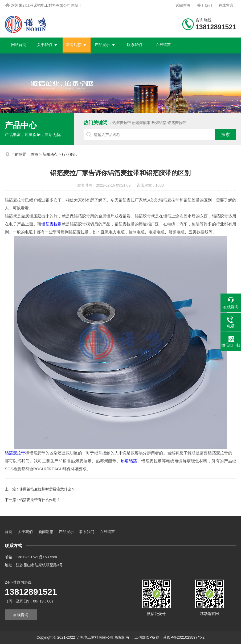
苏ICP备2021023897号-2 (184, 637)
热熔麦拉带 (122, 123)
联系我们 (134, 45)
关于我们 (205, 5)
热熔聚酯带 (141, 123)
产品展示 (102, 45)
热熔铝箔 (159, 123)
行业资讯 (69, 154)
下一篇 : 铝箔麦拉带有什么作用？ (32, 500)
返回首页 (183, 5)
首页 (35, 154)
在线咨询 (21, 615)
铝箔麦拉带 (177, 123)
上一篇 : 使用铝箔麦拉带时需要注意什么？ (40, 489)
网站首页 (19, 45)
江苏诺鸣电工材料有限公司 (48, 5)
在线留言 (226, 5)
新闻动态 (73, 45)
